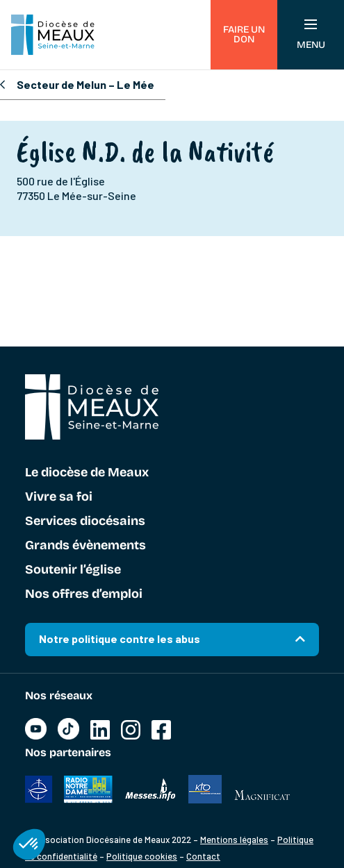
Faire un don (244, 34)
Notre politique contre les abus (120, 639)
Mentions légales (234, 840)
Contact (203, 856)
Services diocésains (85, 521)
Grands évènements (85, 546)
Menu (311, 35)
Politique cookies (142, 856)
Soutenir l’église (73, 570)
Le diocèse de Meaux (87, 473)
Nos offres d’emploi (84, 594)
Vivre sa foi (59, 497)
